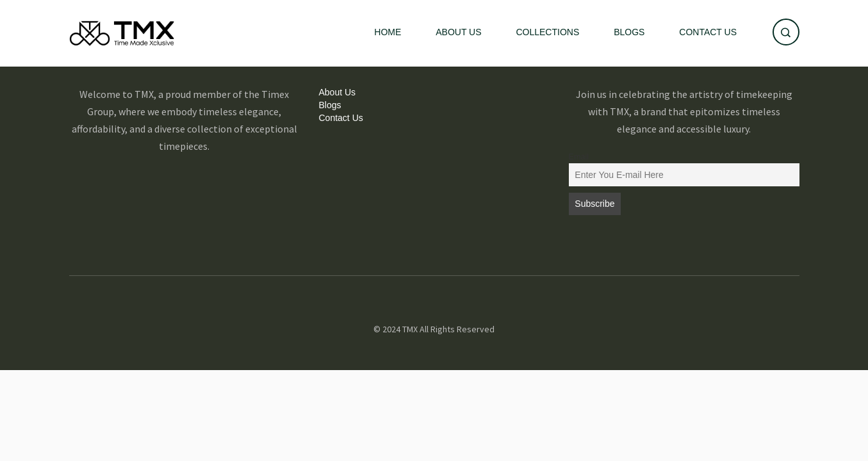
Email (579, 157)
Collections (547, 32)
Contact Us (708, 32)
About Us (458, 32)
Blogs (629, 32)
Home (388, 32)
